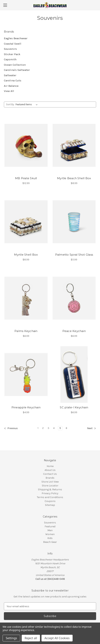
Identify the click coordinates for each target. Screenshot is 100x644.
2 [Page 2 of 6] (43, 428)
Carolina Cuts (13, 80)
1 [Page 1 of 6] (38, 428)
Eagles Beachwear (16, 38)
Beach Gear (50, 542)
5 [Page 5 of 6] (60, 428)
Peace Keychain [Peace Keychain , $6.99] (74, 331)
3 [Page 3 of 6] (48, 428)
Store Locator (50, 486)
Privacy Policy (50, 493)
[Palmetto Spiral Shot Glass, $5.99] (74, 222)
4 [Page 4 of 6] (54, 428)
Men (50, 530)
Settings (11, 638)
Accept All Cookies (57, 638)
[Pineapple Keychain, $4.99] (26, 375)
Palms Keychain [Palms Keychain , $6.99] (26, 331)
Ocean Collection (15, 65)
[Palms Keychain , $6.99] (26, 298)
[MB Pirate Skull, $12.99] (26, 145)
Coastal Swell (13, 44)
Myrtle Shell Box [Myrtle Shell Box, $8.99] (26, 255)
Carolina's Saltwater (17, 70)
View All (9, 91)
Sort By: (10, 104)
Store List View (50, 482)
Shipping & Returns (50, 489)
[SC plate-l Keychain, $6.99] (74, 375)
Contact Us (50, 474)
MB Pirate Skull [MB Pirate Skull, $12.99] (26, 178)
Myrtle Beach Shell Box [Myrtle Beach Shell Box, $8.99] (74, 178)
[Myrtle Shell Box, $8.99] (26, 222)
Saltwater (10, 75)
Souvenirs (10, 49)
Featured (50, 526)
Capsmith (10, 59)
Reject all (31, 638)
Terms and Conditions (50, 497)
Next (91, 428)
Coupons (50, 501)
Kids (50, 538)
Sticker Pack (12, 54)
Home (50, 466)
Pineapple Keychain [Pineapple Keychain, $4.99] (26, 407)
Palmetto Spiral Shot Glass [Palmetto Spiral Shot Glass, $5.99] (74, 255)
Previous (11, 428)
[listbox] (27, 104)
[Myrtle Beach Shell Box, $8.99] (74, 145)
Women (50, 534)
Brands (50, 478)
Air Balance (11, 86)
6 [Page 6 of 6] (66, 428)
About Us (50, 470)
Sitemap (50, 505)
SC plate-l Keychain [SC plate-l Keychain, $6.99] (74, 407)
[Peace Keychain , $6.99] (74, 298)
